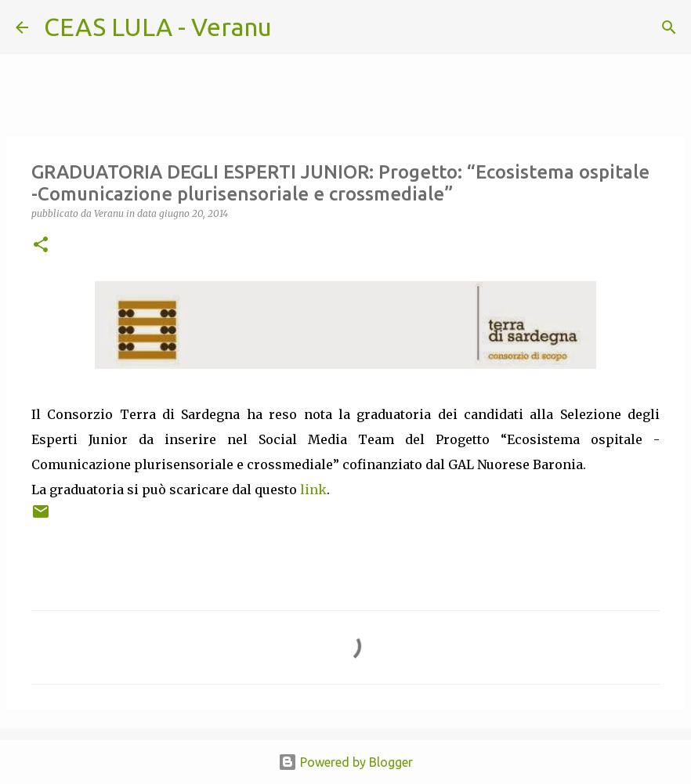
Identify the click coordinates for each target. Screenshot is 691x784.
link (313, 490)
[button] (41, 246)
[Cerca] (294, 27)
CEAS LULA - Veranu (158, 27)
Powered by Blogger (345, 762)
